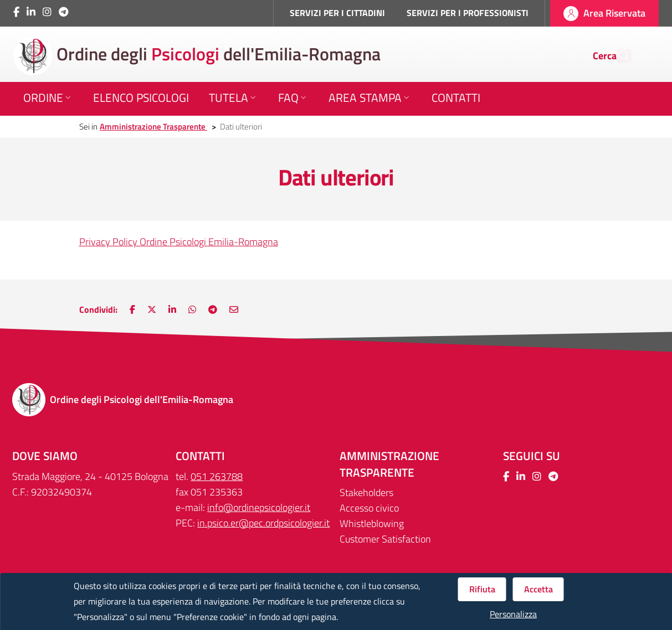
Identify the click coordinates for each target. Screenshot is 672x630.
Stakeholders (366, 492)
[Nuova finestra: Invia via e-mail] (234, 309)
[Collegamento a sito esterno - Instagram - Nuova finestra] (47, 12)
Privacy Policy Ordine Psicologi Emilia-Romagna (179, 242)
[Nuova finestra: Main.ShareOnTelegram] (213, 309)
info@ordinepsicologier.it (259, 507)
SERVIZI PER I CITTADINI (337, 13)
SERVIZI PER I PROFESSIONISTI (468, 13)
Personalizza (513, 614)
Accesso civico (369, 508)
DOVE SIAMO (45, 456)
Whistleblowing (372, 523)
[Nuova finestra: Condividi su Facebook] (132, 309)
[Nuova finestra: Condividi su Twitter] (152, 309)
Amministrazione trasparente (389, 464)
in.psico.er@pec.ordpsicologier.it (263, 523)
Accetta (538, 589)
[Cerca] (618, 56)
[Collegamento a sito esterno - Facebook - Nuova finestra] (16, 12)
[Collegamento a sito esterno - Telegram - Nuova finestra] (63, 12)
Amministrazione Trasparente (153, 126)
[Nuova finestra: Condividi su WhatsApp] (192, 309)
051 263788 (217, 476)
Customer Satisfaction (385, 539)
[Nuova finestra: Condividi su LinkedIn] (172, 309)
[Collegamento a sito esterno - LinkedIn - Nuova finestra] (31, 12)
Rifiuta (482, 589)
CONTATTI (200, 456)
